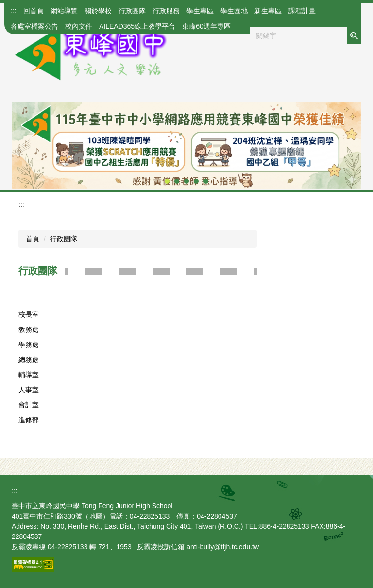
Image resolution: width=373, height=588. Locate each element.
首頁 (33, 239)
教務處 (29, 329)
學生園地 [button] (234, 11)
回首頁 (34, 11)
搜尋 (354, 36)
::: (14, 11)
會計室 (29, 405)
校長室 (29, 314)
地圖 (96, 516)
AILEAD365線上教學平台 (137, 26)
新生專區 (268, 11)
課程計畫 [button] (302, 11)
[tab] (167, 181)
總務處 (29, 360)
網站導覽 (64, 11)
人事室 (29, 390)
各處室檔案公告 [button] (34, 26)
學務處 (29, 345)
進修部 (29, 420)
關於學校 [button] (98, 11)
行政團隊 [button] (132, 11)
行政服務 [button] (166, 11)
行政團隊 (64, 239)
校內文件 (79, 26)
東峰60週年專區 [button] (206, 26)
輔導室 (29, 375)
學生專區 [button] (200, 11)
